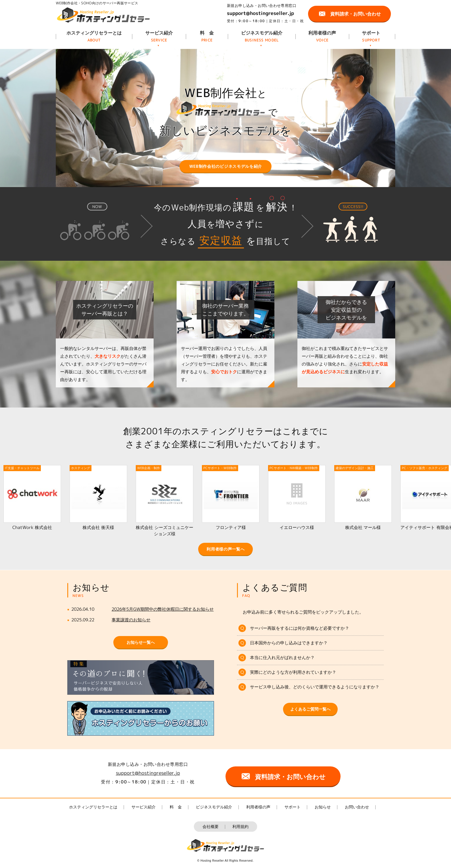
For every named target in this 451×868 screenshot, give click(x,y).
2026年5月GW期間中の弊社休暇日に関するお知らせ (163, 609)
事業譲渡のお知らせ (131, 620)
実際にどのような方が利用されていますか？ (293, 672)
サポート (371, 33)
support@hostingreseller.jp (260, 13)
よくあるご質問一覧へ (310, 709)
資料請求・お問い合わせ (356, 14)
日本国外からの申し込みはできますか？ (289, 643)
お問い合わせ (357, 807)
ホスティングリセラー (103, 15)
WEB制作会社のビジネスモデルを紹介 (226, 166)
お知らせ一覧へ (141, 642)
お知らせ (323, 807)
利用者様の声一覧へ (225, 549)
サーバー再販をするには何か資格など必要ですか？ (300, 628)
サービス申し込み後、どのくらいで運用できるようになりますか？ (315, 687)
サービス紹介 (159, 33)
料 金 (207, 33)
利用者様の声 (322, 33)
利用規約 (240, 826)
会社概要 (211, 826)
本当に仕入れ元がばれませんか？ (282, 657)
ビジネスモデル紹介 (262, 33)
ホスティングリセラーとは (94, 33)
